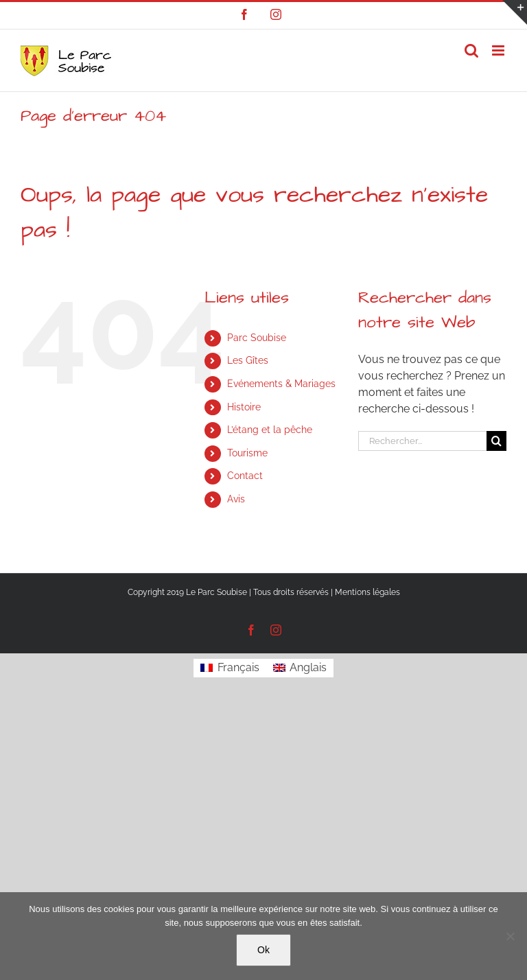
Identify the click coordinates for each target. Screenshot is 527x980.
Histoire (244, 407)
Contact (245, 476)
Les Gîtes (248, 360)
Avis (236, 499)
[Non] (510, 936)
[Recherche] (496, 441)
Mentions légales (367, 592)
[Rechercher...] (422, 441)
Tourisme (247, 453)
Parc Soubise (257, 338)
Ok (263, 950)
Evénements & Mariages (281, 384)
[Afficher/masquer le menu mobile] (499, 50)
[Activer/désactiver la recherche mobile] (471, 50)
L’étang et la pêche (270, 430)
